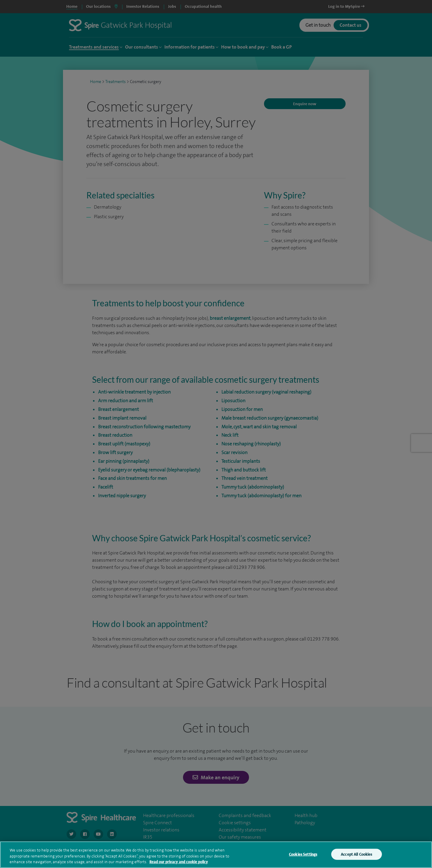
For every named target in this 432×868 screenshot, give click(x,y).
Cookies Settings (303, 854)
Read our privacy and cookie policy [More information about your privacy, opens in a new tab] (179, 862)
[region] (216, 855)
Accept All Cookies (356, 854)
